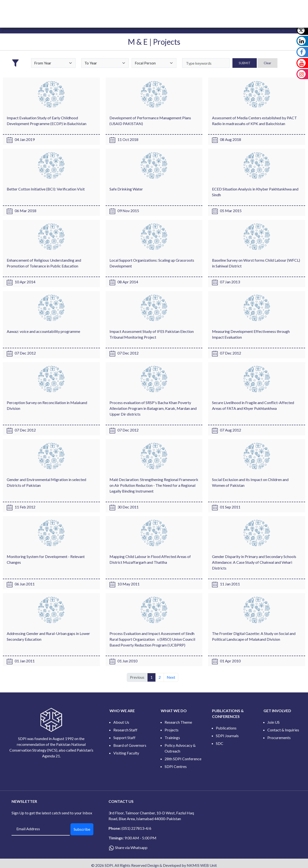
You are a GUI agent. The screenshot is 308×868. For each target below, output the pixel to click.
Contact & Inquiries (283, 730)
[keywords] (206, 63)
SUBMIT (245, 63)
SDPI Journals (227, 736)
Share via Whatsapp (131, 847)
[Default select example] (53, 63)
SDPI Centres (176, 766)
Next (171, 677)
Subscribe (82, 829)
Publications (226, 728)
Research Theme (178, 722)
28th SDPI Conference (183, 759)
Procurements (279, 738)
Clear (267, 63)
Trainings (172, 738)
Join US (273, 722)
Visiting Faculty (126, 753)
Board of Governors (130, 745)
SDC (220, 743)
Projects (172, 730)
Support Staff (124, 738)
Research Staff (125, 730)
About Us (121, 722)
